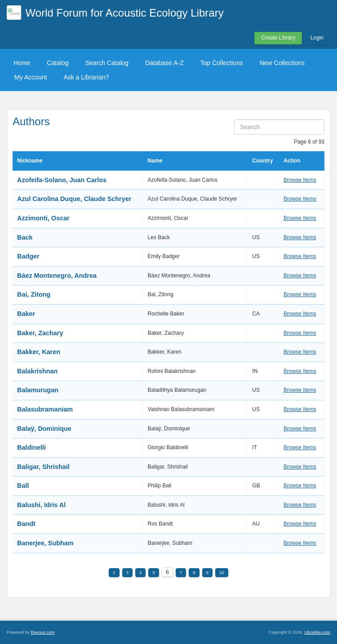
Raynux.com (42, 632)
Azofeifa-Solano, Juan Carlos (62, 180)
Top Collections (222, 63)
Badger (28, 256)
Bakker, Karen (39, 352)
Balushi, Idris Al (41, 505)
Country (262, 161)
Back (25, 237)
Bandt (26, 524)
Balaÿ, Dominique (44, 429)
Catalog (58, 63)
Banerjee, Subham (45, 543)
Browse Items (300, 180)
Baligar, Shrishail (43, 467)
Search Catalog (107, 63)
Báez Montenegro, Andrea (57, 276)
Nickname (30, 161)
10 (222, 572)
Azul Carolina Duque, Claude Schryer (74, 199)
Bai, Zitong (34, 294)
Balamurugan (38, 390)
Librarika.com (317, 632)
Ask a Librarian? (86, 77)
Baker (26, 314)
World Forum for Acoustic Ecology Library (125, 13)
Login (317, 38)
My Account (31, 77)
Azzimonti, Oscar (43, 218)
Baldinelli (31, 447)
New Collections (282, 63)
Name (155, 161)
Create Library (278, 38)
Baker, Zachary (40, 333)
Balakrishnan (37, 371)
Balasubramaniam (45, 409)
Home (22, 63)
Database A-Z (164, 63)
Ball (23, 486)
